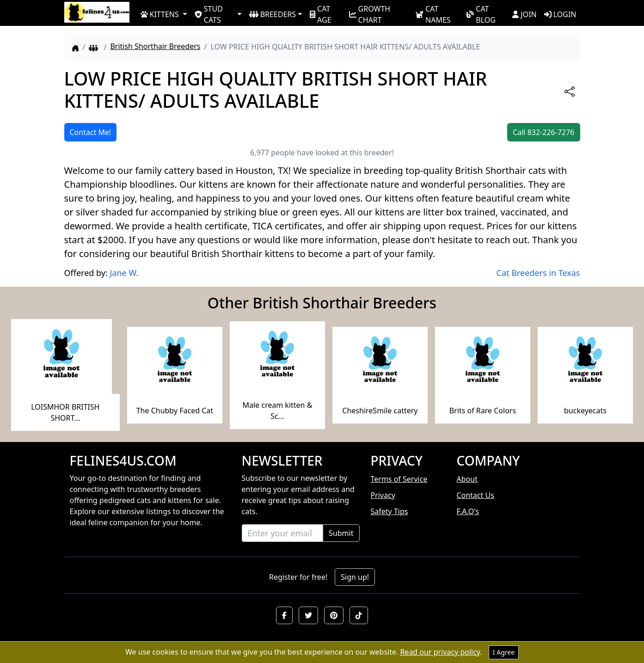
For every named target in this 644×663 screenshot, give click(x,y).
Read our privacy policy (440, 652)
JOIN (524, 14)
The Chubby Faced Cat (175, 411)
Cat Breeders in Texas (538, 273)
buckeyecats (585, 411)
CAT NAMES (433, 14)
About (467, 479)
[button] (284, 615)
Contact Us (475, 495)
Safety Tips (389, 511)
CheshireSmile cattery (380, 411)
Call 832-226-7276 (543, 132)
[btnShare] (570, 92)
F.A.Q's (468, 511)
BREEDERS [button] (273, 14)
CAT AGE (320, 14)
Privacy (383, 495)
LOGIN (560, 14)
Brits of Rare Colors (483, 411)
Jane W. (124, 273)
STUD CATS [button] (209, 14)
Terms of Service (399, 479)
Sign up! (355, 577)
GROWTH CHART (370, 14)
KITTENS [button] (160, 14)
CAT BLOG (481, 14)
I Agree (504, 652)
